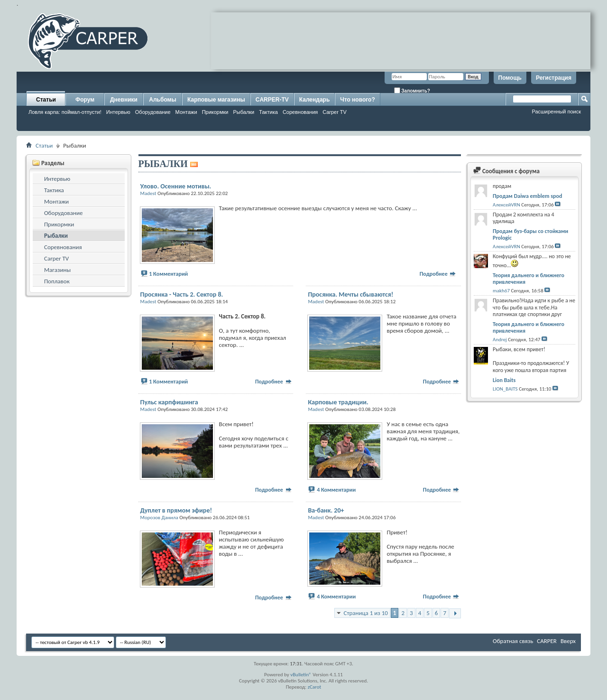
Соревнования (300, 112)
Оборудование (153, 112)
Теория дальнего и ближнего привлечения (529, 279)
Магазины (57, 270)
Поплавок (57, 281)
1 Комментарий (168, 274)
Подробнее (438, 274)
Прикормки (215, 112)
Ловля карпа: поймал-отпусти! (65, 112)
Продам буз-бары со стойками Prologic (530, 234)
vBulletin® (301, 675)
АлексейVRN (506, 205)
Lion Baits (504, 380)
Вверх (568, 641)
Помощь (510, 78)
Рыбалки (244, 112)
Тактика (268, 112)
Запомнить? (412, 90)
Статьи (46, 100)
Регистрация (554, 78)
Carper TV (335, 112)
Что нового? (357, 100)
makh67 (501, 291)
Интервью (118, 112)
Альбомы (162, 100)
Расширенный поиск (556, 112)
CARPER (547, 641)
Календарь (315, 100)
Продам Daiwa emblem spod (527, 196)
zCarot (315, 687)
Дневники (124, 100)
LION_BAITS (505, 389)
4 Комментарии (336, 490)
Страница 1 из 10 (365, 613)
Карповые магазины (216, 100)
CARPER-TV (272, 100)
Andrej (500, 340)
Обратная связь (513, 641)
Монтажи (186, 112)
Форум (85, 100)
